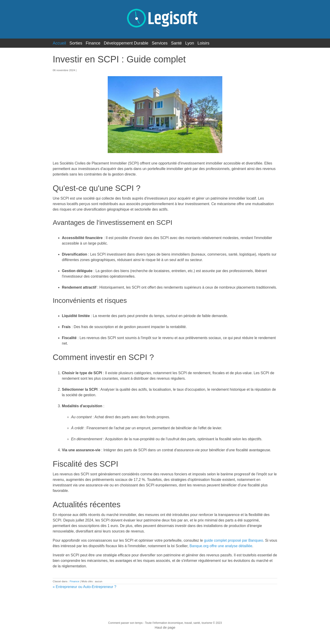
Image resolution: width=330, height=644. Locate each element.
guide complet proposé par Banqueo (234, 540)
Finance (93, 43)
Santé (176, 43)
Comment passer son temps (125, 623)
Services (160, 43)
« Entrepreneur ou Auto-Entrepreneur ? (85, 587)
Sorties (76, 43)
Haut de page (165, 627)
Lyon (190, 43)
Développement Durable (126, 43)
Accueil (59, 43)
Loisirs (203, 43)
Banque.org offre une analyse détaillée (221, 546)
